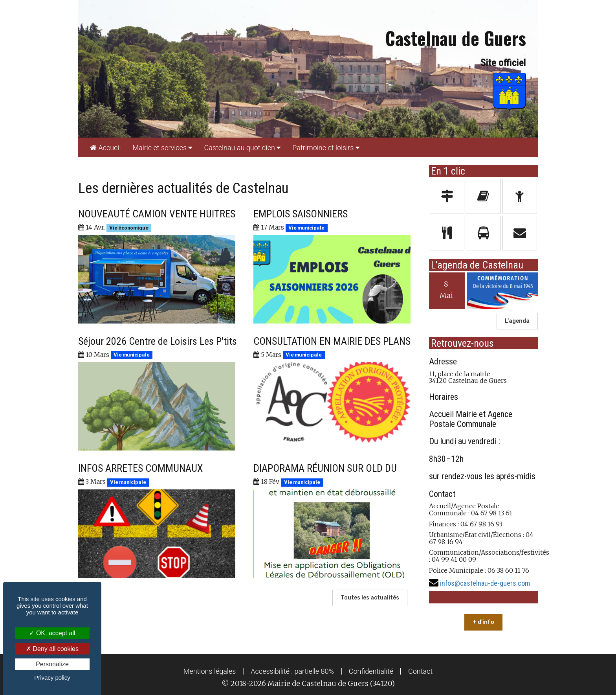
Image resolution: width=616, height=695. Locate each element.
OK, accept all (52, 633)
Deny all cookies (52, 649)
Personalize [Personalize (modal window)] (52, 664)
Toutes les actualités (370, 598)
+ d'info (483, 622)
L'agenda (517, 321)
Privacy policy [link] (52, 678)
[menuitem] (105, 147)
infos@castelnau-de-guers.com (485, 583)
